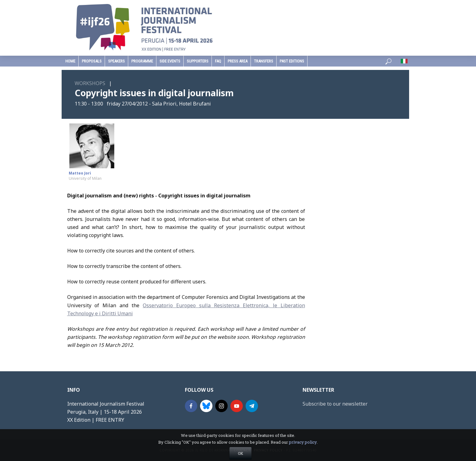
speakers (116, 61)
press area (238, 61)
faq (218, 61)
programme (142, 61)
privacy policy (303, 452)
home (70, 61)
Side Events (170, 61)
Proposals (92, 61)
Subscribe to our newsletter (335, 404)
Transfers (264, 61)
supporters (198, 61)
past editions (292, 61)
